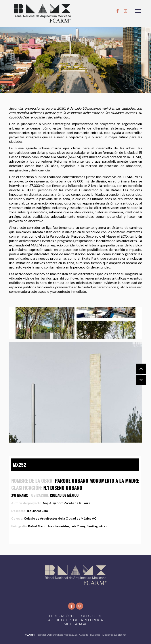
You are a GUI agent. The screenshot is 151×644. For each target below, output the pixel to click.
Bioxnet (122, 635)
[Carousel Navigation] (137, 375)
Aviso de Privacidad (90, 635)
